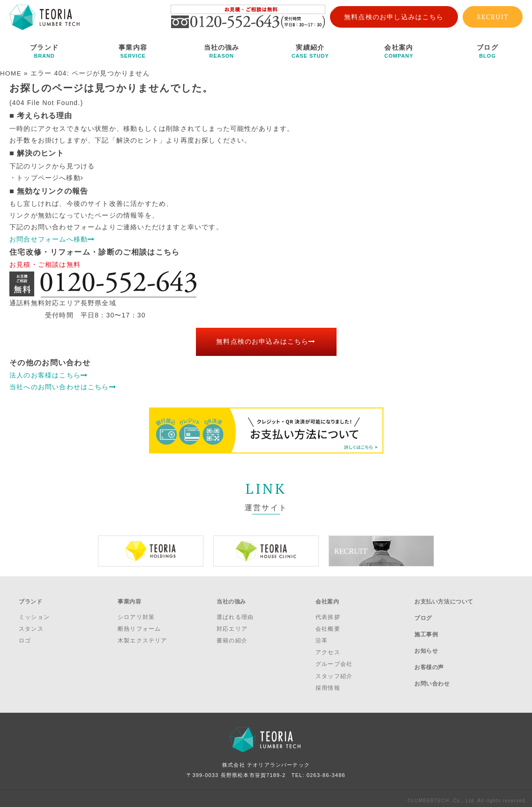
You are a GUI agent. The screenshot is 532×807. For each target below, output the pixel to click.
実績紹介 (310, 51)
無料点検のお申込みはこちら (266, 341)
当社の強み (221, 51)
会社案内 (399, 51)
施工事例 (426, 624)
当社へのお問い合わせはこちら (63, 386)
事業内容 (133, 51)
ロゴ (25, 636)
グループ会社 (334, 660)
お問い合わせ (432, 662)
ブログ (487, 51)
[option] (151, 551)
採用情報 (328, 684)
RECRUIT (493, 17)
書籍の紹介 (232, 636)
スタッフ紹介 (334, 671)
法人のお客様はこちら (49, 375)
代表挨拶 (328, 612)
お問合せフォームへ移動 (52, 239)
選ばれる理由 (235, 612)
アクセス (328, 648)
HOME (11, 73)
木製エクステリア (142, 636)
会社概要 (328, 625)
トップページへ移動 (50, 177)
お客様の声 (429, 649)
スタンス (31, 625)
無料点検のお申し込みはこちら (394, 17)
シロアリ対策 (136, 612)
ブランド (44, 51)
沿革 (322, 636)
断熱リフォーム (139, 625)
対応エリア (232, 625)
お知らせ (426, 637)
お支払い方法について (444, 599)
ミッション (34, 612)
